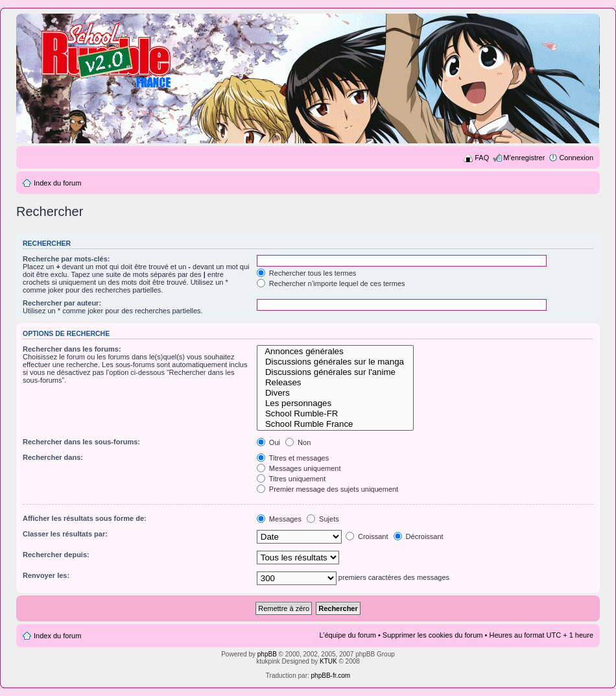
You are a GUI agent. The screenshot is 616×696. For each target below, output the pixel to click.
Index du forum (57, 183)
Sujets (323, 519)
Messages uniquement (299, 468)
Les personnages (336, 403)
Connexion (576, 158)
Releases (336, 383)
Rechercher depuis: (56, 555)
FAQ (482, 158)
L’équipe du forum (347, 635)
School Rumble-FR (336, 414)
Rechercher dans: (53, 457)
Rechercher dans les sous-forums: (81, 442)
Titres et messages (293, 458)
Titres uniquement (291, 479)
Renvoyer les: (46, 575)
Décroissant (419, 536)
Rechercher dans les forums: (72, 349)
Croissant (367, 536)
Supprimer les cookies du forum (433, 635)
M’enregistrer (524, 158)
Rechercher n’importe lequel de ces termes (331, 283)
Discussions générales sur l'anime (336, 372)
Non (298, 442)
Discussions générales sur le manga (336, 362)
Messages (279, 519)
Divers (336, 393)
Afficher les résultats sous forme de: (85, 518)
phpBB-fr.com (331, 676)
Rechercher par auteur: (62, 303)
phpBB (267, 654)
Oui (268, 442)
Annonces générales (336, 352)
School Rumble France (336, 424)
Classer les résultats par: (65, 534)
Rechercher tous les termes (307, 273)
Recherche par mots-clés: (66, 259)
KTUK (328, 661)
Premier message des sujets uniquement (327, 489)
